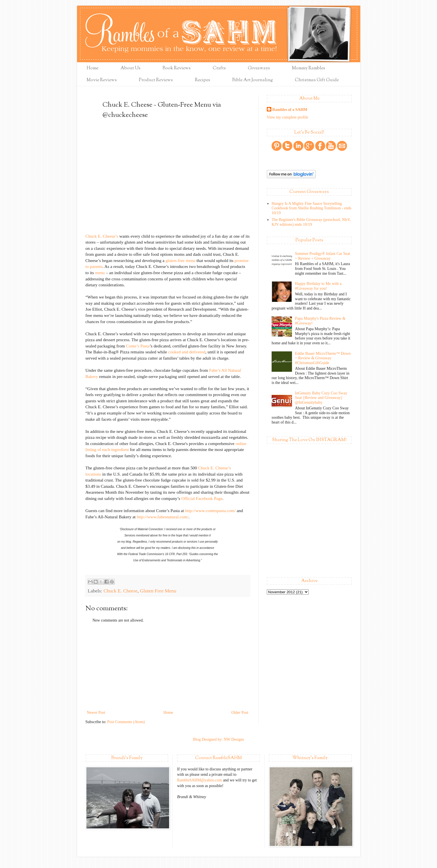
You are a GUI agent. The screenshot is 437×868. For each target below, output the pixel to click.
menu (100, 273)
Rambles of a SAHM (290, 110)
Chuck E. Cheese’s (102, 236)
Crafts (219, 68)
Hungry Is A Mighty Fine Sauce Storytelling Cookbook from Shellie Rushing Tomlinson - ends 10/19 (312, 208)
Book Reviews (177, 68)
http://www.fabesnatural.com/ (163, 517)
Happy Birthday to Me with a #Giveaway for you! (318, 286)
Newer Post (96, 713)
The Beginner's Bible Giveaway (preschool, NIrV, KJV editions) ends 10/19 (311, 222)
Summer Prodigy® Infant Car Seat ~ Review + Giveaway (323, 256)
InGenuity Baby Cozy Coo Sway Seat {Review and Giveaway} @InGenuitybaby (321, 398)
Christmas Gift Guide (317, 80)
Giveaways (259, 68)
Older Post (240, 713)
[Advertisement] (168, 667)
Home (92, 68)
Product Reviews (156, 80)
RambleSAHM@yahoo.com (200, 780)
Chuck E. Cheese (120, 591)
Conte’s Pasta (138, 346)
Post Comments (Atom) (126, 722)
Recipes (202, 80)
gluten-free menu (180, 260)
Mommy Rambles (309, 68)
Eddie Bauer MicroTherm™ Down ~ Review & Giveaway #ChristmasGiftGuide (323, 358)
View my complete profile (288, 117)
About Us (130, 68)
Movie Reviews (102, 80)
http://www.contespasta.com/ (210, 511)
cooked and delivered (187, 352)
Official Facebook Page (202, 498)
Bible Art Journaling (252, 80)
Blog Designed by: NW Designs (218, 739)
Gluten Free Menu (158, 591)
